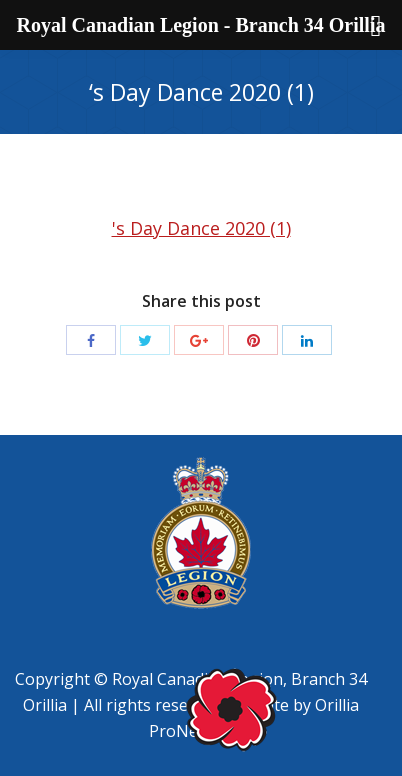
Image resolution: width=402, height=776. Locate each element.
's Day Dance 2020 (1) (201, 228)
